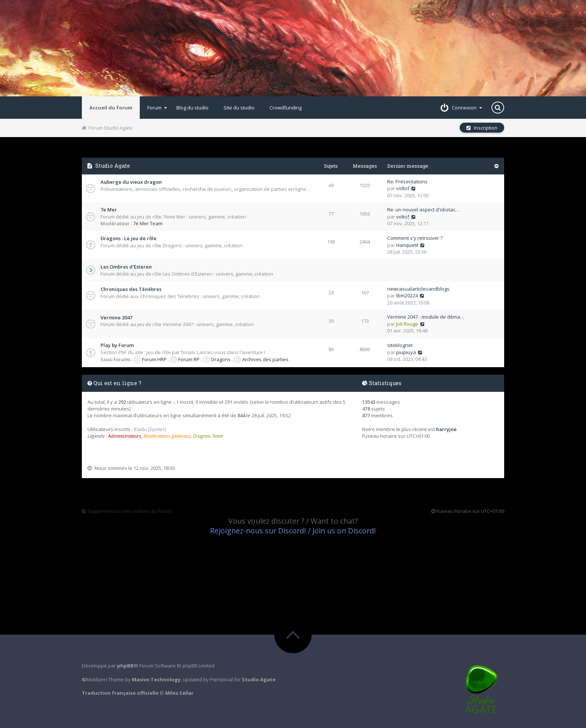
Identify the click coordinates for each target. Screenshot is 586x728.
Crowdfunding (286, 108)
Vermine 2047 (116, 317)
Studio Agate (113, 166)
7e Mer (109, 210)
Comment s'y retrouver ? (415, 238)
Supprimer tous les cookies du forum (127, 511)
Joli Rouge (407, 324)
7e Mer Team (148, 223)
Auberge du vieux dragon (131, 182)
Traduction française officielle (120, 693)
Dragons (221, 359)
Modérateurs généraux (167, 436)
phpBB (125, 666)
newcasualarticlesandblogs (418, 289)
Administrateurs (125, 436)
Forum (157, 108)
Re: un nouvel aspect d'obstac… (423, 210)
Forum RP (189, 359)
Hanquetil (407, 245)
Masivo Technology (156, 679)
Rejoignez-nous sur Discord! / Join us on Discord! (293, 531)
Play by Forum (117, 345)
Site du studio (239, 108)
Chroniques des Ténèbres (131, 289)
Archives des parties (265, 359)
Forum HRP (154, 359)
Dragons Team (208, 436)
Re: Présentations (407, 182)
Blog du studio (192, 108)
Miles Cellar (179, 693)
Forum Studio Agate (107, 128)
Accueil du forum (111, 108)
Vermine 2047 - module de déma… (426, 317)
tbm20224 (407, 295)
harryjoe (446, 429)
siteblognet (400, 345)
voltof (403, 188)
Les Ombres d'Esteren (126, 267)
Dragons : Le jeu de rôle (129, 238)
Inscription (482, 128)
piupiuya (406, 352)
